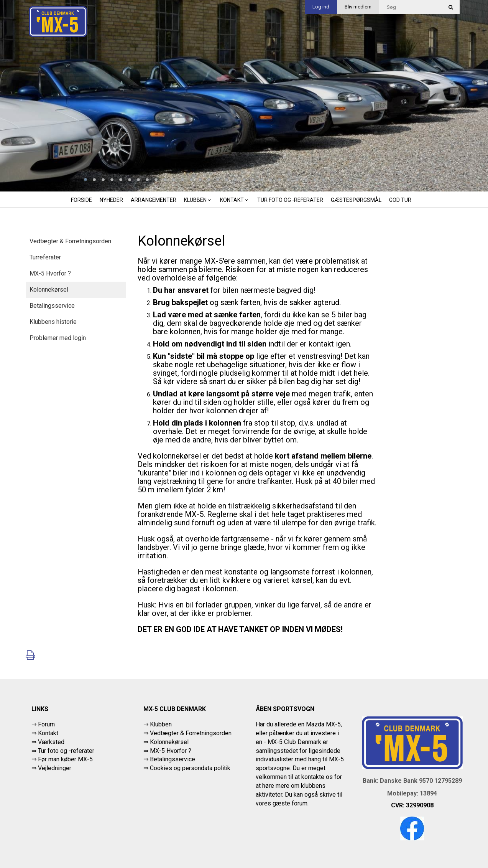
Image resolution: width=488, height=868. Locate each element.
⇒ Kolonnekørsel (166, 742)
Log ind (321, 7)
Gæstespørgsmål (356, 200)
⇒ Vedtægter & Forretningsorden (187, 733)
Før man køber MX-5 (65, 759)
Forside (81, 200)
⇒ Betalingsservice (169, 759)
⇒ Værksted (48, 742)
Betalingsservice (52, 306)
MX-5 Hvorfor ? (50, 273)
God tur (400, 200)
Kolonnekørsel (49, 290)
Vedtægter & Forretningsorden (70, 241)
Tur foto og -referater (290, 200)
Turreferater (45, 257)
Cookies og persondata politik (190, 768)
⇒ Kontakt (45, 733)
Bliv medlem (358, 7)
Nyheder (111, 200)
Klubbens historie (53, 322)
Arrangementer (154, 200)
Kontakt (235, 200)
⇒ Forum (43, 724)
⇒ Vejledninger (51, 768)
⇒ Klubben (158, 724)
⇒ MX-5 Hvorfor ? (167, 751)
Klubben (198, 200)
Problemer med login (58, 338)
